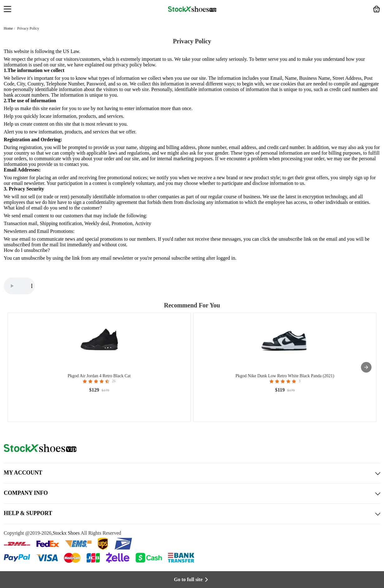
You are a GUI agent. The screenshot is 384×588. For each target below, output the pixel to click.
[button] (7, 10)
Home (8, 28)
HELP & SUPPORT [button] (192, 514)
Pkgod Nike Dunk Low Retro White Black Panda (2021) (285, 376)
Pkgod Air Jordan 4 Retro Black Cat (99, 376)
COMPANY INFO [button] (192, 494)
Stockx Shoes (66, 533)
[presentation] (366, 367)
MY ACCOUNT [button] (192, 473)
